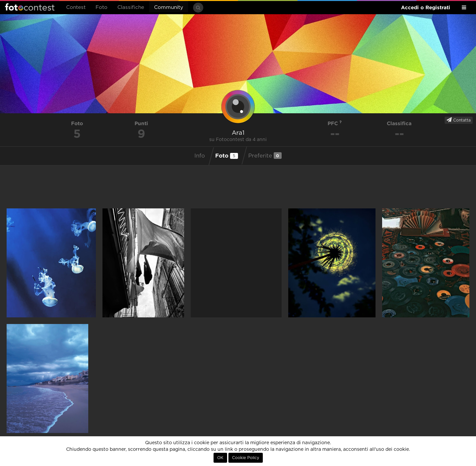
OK (220, 458)
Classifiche (131, 7)
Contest (76, 7)
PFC (335, 123)
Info (200, 156)
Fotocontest (30, 7)
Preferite (265, 156)
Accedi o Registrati (426, 7)
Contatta (459, 120)
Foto (101, 7)
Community (169, 7)
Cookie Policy (246, 458)
